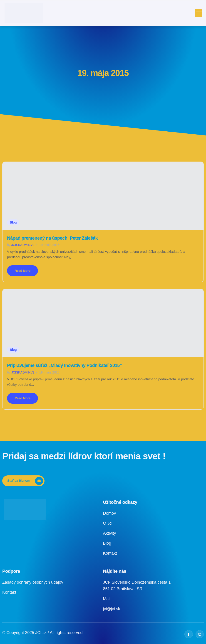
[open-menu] (199, 13)
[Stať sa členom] (24, 481)
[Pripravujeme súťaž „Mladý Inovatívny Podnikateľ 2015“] (103, 323)
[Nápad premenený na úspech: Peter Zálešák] (103, 196)
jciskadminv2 (23, 245)
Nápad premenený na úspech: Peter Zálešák (52, 238)
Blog (13, 222)
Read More (23, 271)
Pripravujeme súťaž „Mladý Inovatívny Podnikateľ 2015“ (64, 366)
